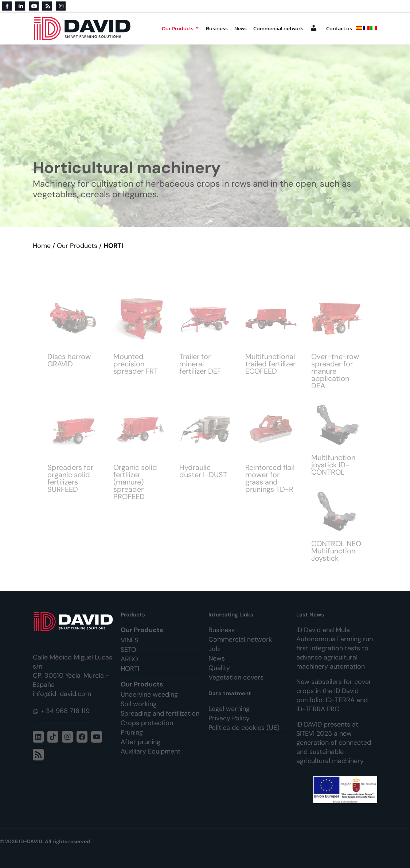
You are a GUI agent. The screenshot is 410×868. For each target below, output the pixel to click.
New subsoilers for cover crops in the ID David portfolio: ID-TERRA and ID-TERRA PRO (334, 695)
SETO (128, 650)
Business (217, 28)
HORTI (130, 669)
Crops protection (147, 723)
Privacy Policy (229, 718)
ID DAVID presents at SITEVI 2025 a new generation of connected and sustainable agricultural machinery (334, 743)
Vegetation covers (236, 677)
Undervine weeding (149, 694)
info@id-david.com (62, 694)
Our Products (181, 28)
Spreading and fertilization (160, 713)
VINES (129, 640)
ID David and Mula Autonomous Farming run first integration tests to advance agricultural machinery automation (335, 648)
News (241, 28)
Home (42, 246)
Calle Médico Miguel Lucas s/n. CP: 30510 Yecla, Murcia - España (73, 671)
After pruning (140, 742)
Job (214, 649)
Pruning (132, 732)
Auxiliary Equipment (151, 751)
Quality (219, 668)
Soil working (139, 704)
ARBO (129, 659)
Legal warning (229, 709)
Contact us (339, 28)
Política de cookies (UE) (244, 728)
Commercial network (278, 28)
